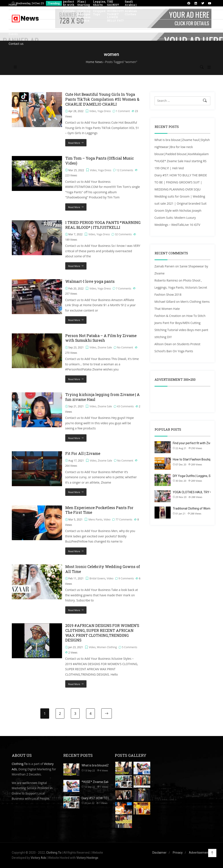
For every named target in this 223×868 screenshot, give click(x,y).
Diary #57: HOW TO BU (97, 798)
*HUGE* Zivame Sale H (97, 782)
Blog (12, 24)
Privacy (178, 853)
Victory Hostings (87, 858)
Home (13, 5)
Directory (15, 14)
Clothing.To (20, 764)
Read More (74, 684)
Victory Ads (38, 858)
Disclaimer (159, 853)
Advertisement (199, 853)
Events (13, 34)
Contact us (16, 44)
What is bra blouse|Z (95, 765)
